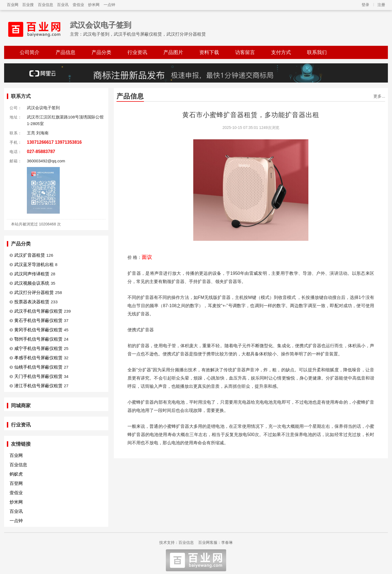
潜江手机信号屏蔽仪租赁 (38, 386)
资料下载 (209, 52)
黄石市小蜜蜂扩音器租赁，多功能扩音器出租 (251, 115)
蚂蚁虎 (16, 474)
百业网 (13, 5)
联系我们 (317, 52)
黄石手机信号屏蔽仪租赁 (38, 320)
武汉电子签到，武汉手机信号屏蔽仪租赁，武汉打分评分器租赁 (144, 34)
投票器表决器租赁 (32, 302)
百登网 (16, 483)
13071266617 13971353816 (54, 142)
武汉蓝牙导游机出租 (34, 265)
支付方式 (281, 52)
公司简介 (30, 52)
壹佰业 (78, 5)
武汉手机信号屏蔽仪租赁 (38, 311)
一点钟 (109, 5)
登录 (365, 5)
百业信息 (46, 5)
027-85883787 (41, 152)
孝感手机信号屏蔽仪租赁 (38, 358)
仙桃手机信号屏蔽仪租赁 (38, 367)
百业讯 (63, 5)
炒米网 (94, 5)
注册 (381, 5)
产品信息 (66, 52)
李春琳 (227, 542)
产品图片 (173, 52)
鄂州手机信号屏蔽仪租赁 (38, 339)
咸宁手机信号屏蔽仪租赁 (38, 348)
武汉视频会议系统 (32, 283)
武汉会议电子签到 (101, 25)
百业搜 (28, 5)
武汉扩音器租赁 (30, 255)
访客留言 (245, 52)
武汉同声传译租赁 (32, 274)
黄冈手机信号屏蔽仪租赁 (38, 330)
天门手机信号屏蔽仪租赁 (38, 376)
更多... (379, 96)
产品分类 (101, 52)
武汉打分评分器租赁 (34, 292)
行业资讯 (137, 52)
